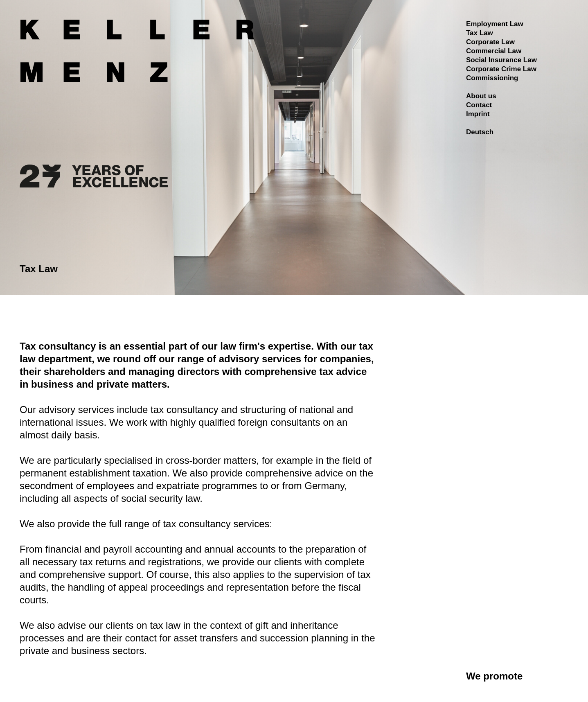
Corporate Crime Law (501, 69)
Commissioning (492, 78)
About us (481, 96)
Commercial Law (494, 51)
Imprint (478, 114)
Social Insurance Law (501, 60)
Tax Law (480, 33)
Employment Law (495, 24)
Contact (479, 105)
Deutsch (480, 132)
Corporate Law (490, 42)
